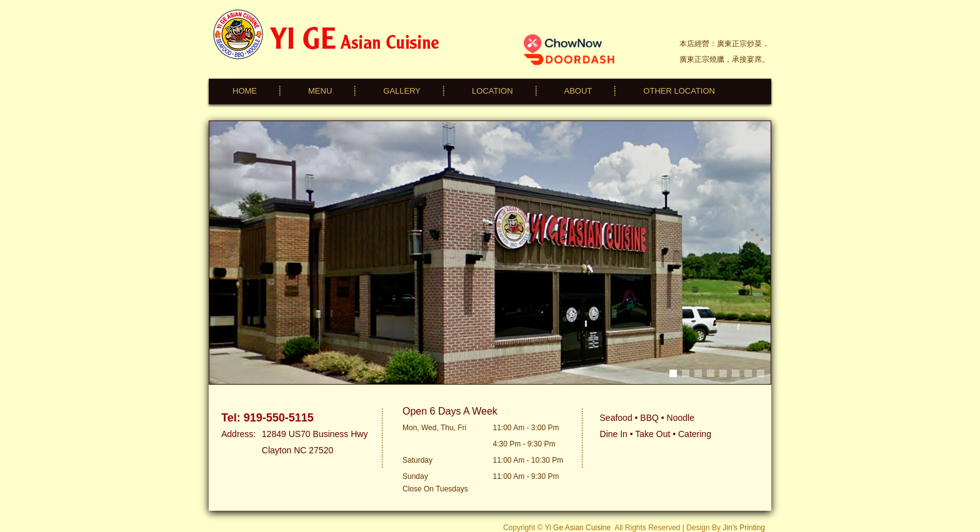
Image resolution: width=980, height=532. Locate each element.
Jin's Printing (744, 528)
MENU (320, 91)
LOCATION (492, 91)
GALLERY (402, 91)
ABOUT (578, 91)
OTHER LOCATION (679, 91)
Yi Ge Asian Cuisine (578, 528)
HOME (245, 91)
